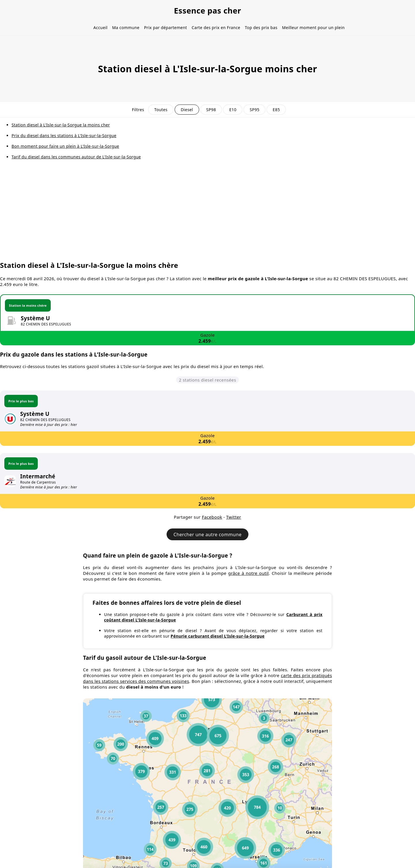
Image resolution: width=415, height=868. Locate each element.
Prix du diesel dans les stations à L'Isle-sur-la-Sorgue (64, 135)
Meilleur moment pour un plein (313, 28)
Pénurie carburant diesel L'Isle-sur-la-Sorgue (218, 636)
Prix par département (166, 28)
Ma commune (126, 28)
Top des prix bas (261, 28)
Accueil (100, 28)
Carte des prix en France (216, 28)
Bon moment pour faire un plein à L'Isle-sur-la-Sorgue (65, 146)
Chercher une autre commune (207, 535)
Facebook (212, 517)
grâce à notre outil (249, 573)
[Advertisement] (207, 215)
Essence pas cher (207, 11)
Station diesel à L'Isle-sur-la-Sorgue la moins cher (61, 125)
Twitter (234, 517)
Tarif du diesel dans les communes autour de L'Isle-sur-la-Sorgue (76, 157)
